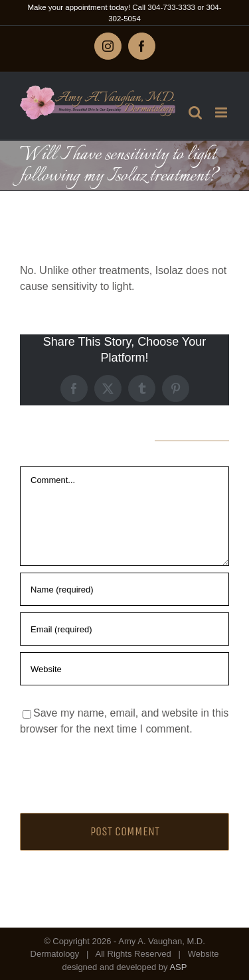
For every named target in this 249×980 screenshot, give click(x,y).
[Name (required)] (124, 589)
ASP (178, 967)
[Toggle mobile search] (195, 112)
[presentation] (111, 771)
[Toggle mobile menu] (222, 112)
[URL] (124, 669)
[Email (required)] (124, 629)
